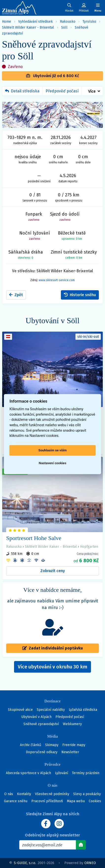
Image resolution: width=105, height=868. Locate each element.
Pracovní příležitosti (47, 801)
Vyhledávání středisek (35, 22)
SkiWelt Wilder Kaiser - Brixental (28, 27)
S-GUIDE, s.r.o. (25, 863)
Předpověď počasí (62, 91)
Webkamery (72, 724)
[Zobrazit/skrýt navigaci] (98, 8)
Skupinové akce (20, 710)
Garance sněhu (16, 801)
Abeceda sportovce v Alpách (28, 773)
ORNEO (90, 863)
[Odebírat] (81, 845)
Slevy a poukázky (87, 794)
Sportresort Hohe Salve (34, 538)
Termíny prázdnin (86, 773)
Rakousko (68, 22)
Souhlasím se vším (53, 450)
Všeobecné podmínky (52, 794)
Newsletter (70, 752)
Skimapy (52, 745)
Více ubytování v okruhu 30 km (54, 668)
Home (7, 22)
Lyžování (61, 773)
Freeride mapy (74, 745)
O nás (9, 794)
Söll (64, 27)
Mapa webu (76, 801)
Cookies (95, 801)
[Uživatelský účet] (69, 8)
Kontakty (24, 794)
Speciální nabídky (51, 710)
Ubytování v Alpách (36, 717)
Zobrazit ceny (53, 571)
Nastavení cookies (52, 463)
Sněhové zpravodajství (41, 724)
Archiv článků (31, 745)
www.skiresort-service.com (57, 280)
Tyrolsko (89, 22)
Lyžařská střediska (83, 710)
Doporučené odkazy (42, 752)
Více (92, 91)
